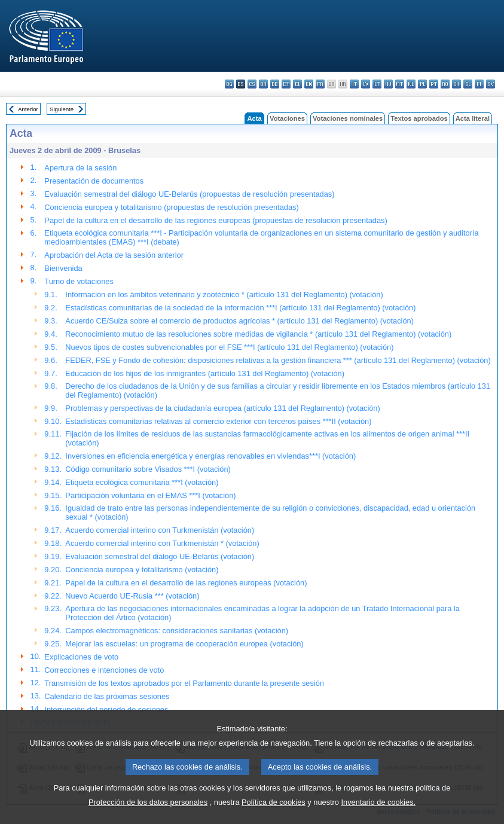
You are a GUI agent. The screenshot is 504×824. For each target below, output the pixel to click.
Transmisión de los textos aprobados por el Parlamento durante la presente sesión (184, 683)
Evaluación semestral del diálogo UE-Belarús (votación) (160, 556)
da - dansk (263, 84)
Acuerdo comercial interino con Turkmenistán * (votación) (162, 543)
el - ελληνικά (297, 84)
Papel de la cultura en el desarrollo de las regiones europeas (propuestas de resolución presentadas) (216, 220)
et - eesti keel (286, 84)
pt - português (434, 84)
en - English (309, 84)
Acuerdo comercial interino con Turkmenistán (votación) (160, 530)
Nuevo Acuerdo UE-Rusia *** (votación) (132, 596)
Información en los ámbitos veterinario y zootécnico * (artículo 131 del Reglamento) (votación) (224, 294)
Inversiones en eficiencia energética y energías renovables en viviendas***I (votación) (210, 456)
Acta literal (473, 118)
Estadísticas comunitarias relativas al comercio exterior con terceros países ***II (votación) (218, 421)
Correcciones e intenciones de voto (104, 670)
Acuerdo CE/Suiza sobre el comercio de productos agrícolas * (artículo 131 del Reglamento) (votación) (239, 321)
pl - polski (422, 84)
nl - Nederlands (411, 84)
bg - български (229, 84)
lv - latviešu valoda (366, 84)
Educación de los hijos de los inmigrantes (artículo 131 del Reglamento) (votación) (205, 373)
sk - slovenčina (456, 84)
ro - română (445, 84)
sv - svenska (491, 84)
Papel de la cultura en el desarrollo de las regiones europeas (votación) (186, 583)
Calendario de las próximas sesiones (107, 696)
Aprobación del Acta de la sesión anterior (114, 255)
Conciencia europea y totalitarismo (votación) (142, 570)
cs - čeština (252, 84)
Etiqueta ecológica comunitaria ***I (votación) (142, 482)
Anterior (28, 109)
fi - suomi (479, 84)
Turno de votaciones (79, 281)
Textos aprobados (419, 118)
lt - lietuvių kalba (377, 84)
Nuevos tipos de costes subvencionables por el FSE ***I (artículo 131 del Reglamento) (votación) (229, 347)
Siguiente (62, 109)
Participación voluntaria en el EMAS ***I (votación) (150, 495)
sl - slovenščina (468, 84)
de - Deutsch (275, 84)
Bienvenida (63, 268)
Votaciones (287, 118)
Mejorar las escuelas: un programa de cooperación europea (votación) (184, 644)
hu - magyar (388, 84)
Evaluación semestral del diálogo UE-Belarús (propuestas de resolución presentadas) (189, 194)
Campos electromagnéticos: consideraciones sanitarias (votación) (177, 631)
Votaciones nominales (348, 118)
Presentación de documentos (94, 181)
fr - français (320, 84)
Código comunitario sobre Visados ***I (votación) (148, 469)
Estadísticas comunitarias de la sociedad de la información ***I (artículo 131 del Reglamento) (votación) (240, 308)
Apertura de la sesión (80, 168)
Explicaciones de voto (81, 657)
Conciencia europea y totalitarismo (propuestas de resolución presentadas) (171, 207)
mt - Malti (400, 84)
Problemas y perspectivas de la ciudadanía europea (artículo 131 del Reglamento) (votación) (222, 408)
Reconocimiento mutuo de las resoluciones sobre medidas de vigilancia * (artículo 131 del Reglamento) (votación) (258, 334)
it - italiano (354, 84)
